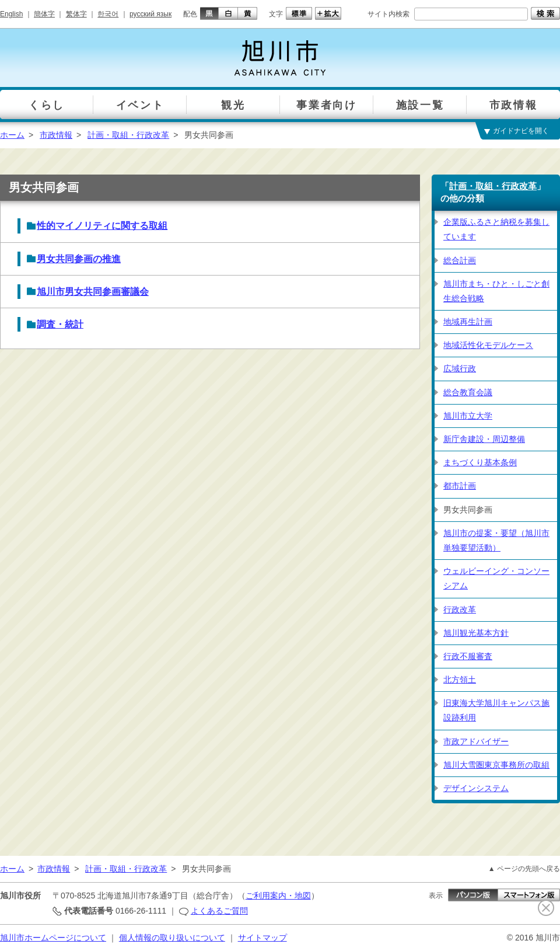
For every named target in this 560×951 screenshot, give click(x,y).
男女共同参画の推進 (79, 259)
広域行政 (460, 368)
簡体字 (44, 14)
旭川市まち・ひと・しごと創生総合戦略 (496, 291)
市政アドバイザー (476, 741)
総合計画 (460, 260)
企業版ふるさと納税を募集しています (496, 229)
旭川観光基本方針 (476, 633)
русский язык (150, 14)
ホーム (12, 135)
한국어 (108, 14)
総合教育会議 (468, 392)
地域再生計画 (468, 322)
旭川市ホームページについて (53, 938)
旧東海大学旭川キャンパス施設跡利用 (496, 710)
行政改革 (460, 609)
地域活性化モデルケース (488, 345)
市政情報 (56, 135)
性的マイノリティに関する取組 (102, 226)
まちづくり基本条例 (480, 462)
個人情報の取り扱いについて (172, 938)
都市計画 (460, 486)
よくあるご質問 (219, 911)
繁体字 (76, 14)
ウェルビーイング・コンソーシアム (496, 578)
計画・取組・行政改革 (128, 135)
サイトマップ (262, 938)
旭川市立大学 (468, 416)
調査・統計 (60, 324)
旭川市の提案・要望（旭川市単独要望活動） (496, 540)
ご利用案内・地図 (278, 896)
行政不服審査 (468, 656)
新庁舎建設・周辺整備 (484, 439)
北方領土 (460, 680)
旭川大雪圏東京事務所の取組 (496, 765)
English (11, 14)
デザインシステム (476, 788)
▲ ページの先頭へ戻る (524, 869)
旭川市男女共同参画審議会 (93, 292)
